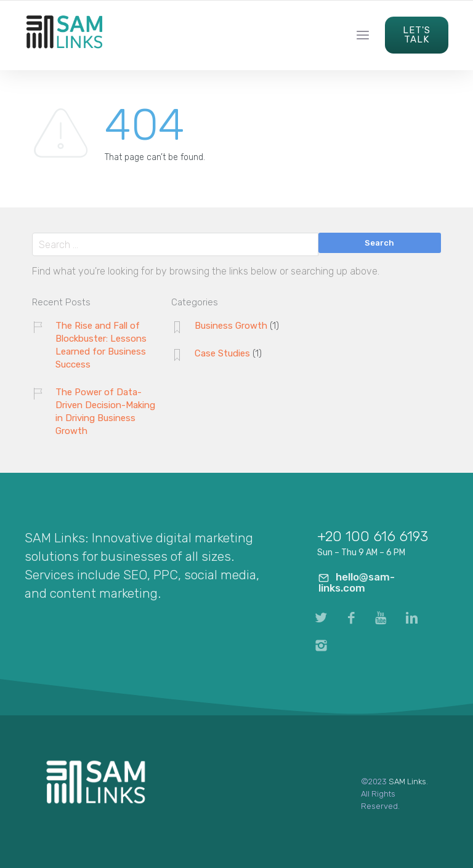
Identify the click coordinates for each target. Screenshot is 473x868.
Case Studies (222, 353)
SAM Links (407, 782)
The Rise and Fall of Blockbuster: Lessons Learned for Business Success (101, 345)
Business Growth (231, 326)
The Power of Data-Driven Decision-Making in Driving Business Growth (105, 412)
